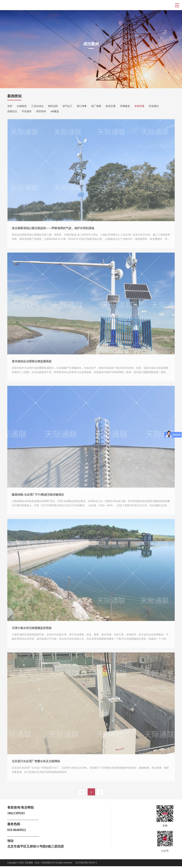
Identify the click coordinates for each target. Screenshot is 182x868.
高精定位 (12, 111)
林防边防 (53, 106)
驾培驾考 (41, 111)
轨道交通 (111, 106)
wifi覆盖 (55, 111)
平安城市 (27, 111)
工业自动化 (37, 106)
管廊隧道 (125, 106)
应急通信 (154, 106)
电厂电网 (96, 106)
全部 (10, 106)
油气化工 (67, 106)
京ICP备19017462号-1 (86, 863)
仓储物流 (22, 106)
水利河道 (139, 106)
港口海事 (82, 106)
